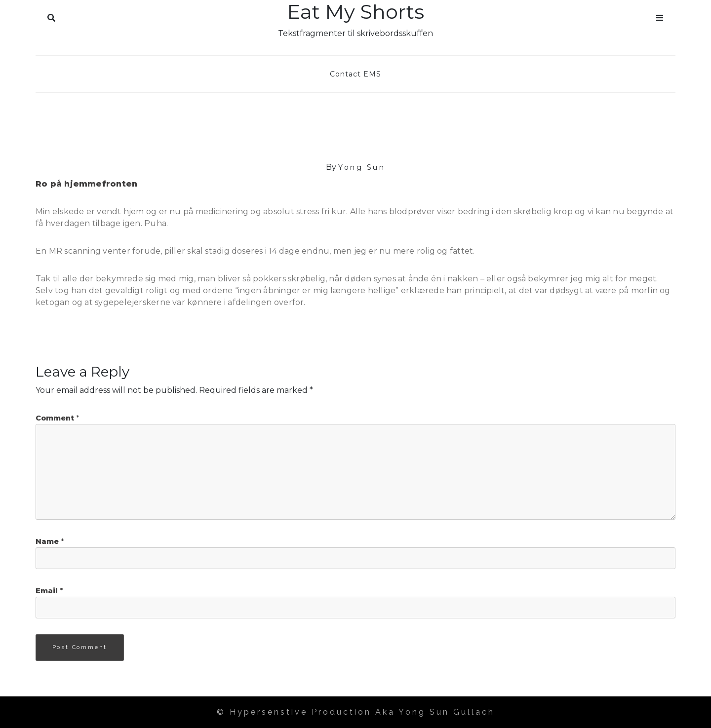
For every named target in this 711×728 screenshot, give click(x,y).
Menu (660, 16)
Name (50, 541)
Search (51, 16)
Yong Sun (362, 167)
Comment (57, 418)
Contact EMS (355, 74)
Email (49, 591)
